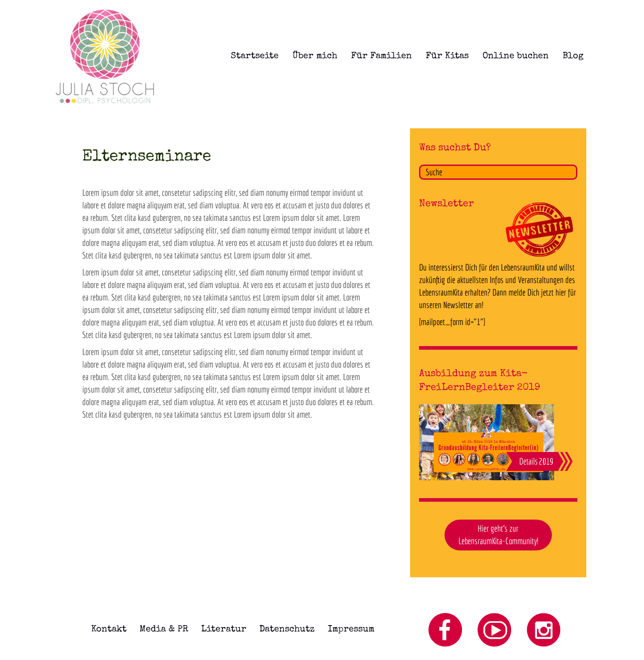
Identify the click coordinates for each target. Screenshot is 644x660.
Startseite (255, 56)
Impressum (351, 630)
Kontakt (109, 630)
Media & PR (164, 630)
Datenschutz (287, 630)
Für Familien (381, 56)
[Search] (498, 172)
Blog (573, 56)
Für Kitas (447, 56)
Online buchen (516, 56)
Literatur (224, 630)
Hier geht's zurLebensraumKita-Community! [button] (498, 535)
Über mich (315, 56)
